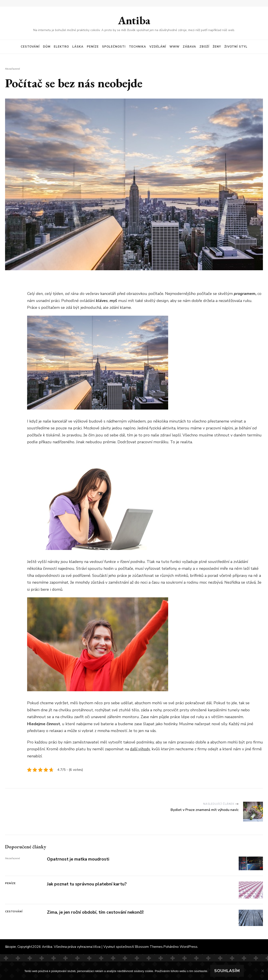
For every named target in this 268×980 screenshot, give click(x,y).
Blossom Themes (149, 947)
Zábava (189, 47)
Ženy (217, 47)
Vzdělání (158, 47)
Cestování (30, 47)
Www (174, 47)
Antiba (134, 20)
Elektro (61, 47)
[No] (262, 971)
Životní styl (236, 47)
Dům (47, 47)
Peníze (93, 47)
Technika (138, 47)
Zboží (204, 47)
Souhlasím (227, 971)
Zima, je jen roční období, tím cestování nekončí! (95, 912)
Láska (78, 47)
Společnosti (114, 47)
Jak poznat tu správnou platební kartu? (87, 884)
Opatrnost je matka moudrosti (78, 859)
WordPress (189, 947)
